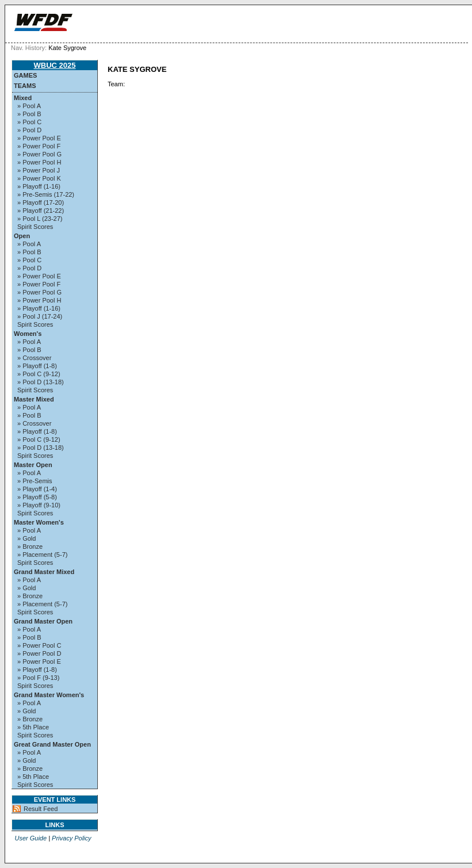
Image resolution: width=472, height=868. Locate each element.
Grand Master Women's (49, 695)
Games (25, 75)
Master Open (33, 465)
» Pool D (29, 130)
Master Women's (39, 522)
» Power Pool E (39, 138)
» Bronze (30, 546)
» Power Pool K (39, 178)
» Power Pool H (39, 162)
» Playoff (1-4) (37, 489)
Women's (28, 334)
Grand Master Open (43, 621)
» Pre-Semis (35, 481)
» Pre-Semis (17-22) (46, 194)
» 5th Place (33, 727)
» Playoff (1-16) (39, 186)
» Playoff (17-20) (41, 202)
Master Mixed (34, 399)
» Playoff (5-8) (37, 497)
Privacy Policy (71, 838)
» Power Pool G (39, 154)
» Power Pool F (39, 146)
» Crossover (34, 358)
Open (22, 236)
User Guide (31, 838)
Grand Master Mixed (44, 572)
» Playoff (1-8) (37, 366)
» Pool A (29, 106)
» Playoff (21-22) (41, 211)
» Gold (26, 538)
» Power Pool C (39, 645)
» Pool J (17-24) (40, 316)
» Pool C (29, 122)
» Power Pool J (39, 170)
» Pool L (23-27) (40, 219)
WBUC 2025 (55, 65)
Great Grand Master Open (52, 744)
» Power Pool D (39, 653)
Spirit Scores (35, 227)
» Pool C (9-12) (39, 374)
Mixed (23, 98)
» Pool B (29, 114)
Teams (25, 86)
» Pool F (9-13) (38, 678)
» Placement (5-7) (42, 555)
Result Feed (41, 809)
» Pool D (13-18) (41, 382)
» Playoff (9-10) (39, 505)
